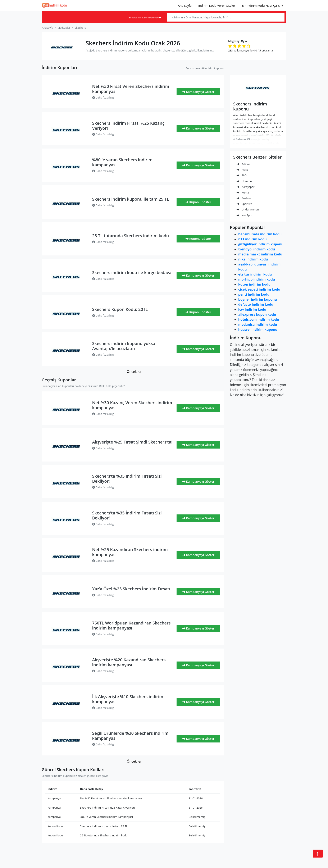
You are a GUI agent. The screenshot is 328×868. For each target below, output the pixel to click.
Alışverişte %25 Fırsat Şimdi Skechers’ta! (132, 442)
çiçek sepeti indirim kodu (259, 289)
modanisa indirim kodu (258, 324)
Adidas (243, 164)
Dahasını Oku (243, 139)
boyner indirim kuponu (258, 299)
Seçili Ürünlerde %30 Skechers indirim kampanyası (130, 736)
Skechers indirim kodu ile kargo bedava (132, 272)
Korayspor (245, 187)
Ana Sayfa (185, 6)
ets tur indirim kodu (255, 274)
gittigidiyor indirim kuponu (261, 244)
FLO (242, 175)
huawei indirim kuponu (258, 330)
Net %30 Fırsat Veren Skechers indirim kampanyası (131, 89)
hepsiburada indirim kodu (260, 234)
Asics (242, 170)
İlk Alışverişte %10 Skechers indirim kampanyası (128, 699)
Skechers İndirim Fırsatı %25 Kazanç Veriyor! (128, 126)
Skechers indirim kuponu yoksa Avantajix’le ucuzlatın (124, 346)
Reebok (244, 198)
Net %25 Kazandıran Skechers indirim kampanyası (130, 552)
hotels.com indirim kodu (259, 319)
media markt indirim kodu (260, 254)
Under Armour (248, 209)
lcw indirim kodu (252, 309)
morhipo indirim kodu (257, 279)
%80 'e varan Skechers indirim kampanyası (122, 162)
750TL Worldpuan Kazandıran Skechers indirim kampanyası (131, 625)
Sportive (244, 204)
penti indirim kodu (254, 294)
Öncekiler (134, 372)
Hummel (245, 181)
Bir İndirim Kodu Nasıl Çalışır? (262, 6)
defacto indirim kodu (256, 304)
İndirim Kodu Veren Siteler (217, 6)
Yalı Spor (245, 215)
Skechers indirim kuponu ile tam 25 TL (131, 199)
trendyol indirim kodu (257, 249)
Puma (243, 192)
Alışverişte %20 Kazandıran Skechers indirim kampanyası (129, 662)
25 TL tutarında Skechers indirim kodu (131, 236)
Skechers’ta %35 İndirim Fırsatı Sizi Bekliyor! (127, 479)
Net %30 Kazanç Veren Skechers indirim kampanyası (132, 405)
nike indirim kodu (253, 259)
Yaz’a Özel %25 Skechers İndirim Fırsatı (131, 589)
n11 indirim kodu (252, 239)
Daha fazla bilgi (103, 97)
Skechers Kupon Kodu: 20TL (120, 309)
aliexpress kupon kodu (257, 314)
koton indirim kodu (254, 284)
